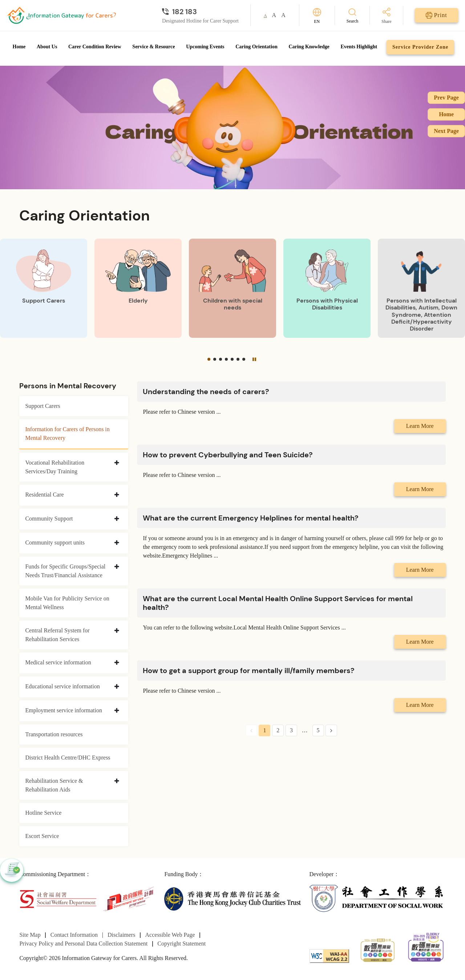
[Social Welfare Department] (58, 898)
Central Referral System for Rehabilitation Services (57, 635)
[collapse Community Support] (117, 519)
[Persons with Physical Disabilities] (327, 288)
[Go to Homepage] (61, 15)
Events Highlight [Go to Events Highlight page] (359, 47)
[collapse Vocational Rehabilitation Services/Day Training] (117, 463)
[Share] (386, 16)
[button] (209, 359)
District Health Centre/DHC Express (68, 758)
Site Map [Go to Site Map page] (30, 935)
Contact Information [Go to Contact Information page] (74, 935)
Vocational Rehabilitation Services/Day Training (55, 467)
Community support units (55, 542)
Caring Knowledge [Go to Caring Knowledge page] (309, 47)
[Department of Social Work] (378, 898)
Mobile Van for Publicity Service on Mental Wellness (67, 603)
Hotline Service (43, 813)
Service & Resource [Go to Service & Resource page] (153, 47)
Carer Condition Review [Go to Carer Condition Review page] (95, 47)
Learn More (420, 426)
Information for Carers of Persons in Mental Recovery (67, 434)
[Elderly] (138, 288)
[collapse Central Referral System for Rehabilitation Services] (117, 631)
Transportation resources (54, 734)
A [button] (265, 16)
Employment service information (64, 710)
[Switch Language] (317, 15)
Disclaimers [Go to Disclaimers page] (121, 935)
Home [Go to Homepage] (19, 47)
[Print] (436, 15)
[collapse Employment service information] (117, 711)
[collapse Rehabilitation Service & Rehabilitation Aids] (117, 781)
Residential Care (44, 495)
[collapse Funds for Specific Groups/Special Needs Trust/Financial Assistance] (117, 567)
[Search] (353, 15)
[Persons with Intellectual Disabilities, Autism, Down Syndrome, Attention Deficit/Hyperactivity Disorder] (421, 288)
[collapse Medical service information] (117, 663)
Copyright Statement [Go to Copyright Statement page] (181, 943)
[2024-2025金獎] (378, 949)
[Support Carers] (44, 288)
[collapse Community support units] (117, 543)
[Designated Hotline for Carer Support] (200, 12)
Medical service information (58, 662)
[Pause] (254, 359)
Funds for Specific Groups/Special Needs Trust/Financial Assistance (65, 571)
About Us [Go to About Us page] (47, 47)
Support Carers (43, 406)
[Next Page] (331, 730)
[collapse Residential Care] (117, 495)
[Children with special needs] (232, 288)
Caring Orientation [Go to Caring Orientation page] (256, 47)
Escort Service (42, 836)
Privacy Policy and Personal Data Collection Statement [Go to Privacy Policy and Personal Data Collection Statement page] (83, 943)
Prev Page (446, 98)
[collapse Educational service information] (117, 687)
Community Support (49, 519)
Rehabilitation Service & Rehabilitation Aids (54, 785)
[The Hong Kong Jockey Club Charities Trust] (232, 898)
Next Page (446, 131)
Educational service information (62, 686)
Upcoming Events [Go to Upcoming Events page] (205, 47)
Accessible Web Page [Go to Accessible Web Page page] (170, 935)
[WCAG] (329, 955)
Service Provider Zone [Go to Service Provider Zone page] (420, 47)
